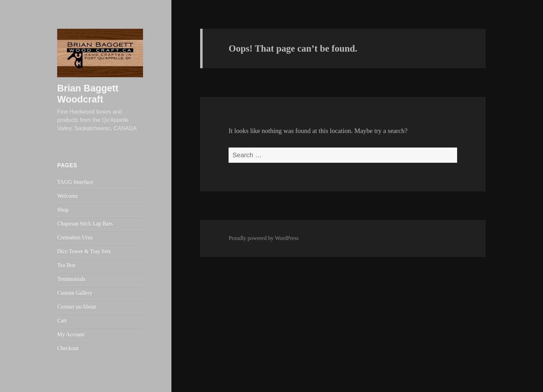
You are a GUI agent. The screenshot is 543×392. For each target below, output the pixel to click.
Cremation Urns (75, 237)
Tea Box (66, 265)
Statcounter (15, 386)
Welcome (68, 196)
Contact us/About (77, 307)
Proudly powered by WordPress (264, 238)
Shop (63, 210)
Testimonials (71, 279)
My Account (71, 334)
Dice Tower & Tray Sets (84, 251)
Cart (62, 320)
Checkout (68, 348)
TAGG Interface (75, 182)
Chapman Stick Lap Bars (85, 224)
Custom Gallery (75, 293)
